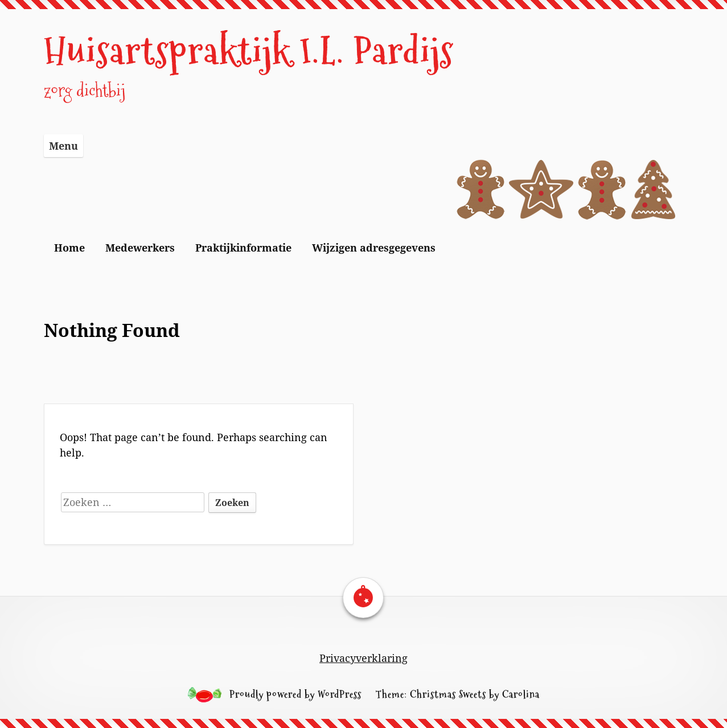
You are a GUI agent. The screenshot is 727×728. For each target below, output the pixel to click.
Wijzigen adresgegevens (374, 248)
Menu (63, 146)
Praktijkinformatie (243, 248)
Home (69, 248)
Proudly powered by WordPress (295, 694)
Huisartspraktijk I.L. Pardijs (249, 51)
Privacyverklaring (363, 658)
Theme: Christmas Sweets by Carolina (458, 694)
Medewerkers (140, 248)
